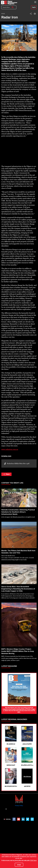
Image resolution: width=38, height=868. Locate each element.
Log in (34, 7)
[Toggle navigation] (35, 2)
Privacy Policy (19, 806)
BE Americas (11, 735)
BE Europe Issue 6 (11, 778)
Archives (27, 778)
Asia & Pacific (27, 735)
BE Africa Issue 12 (27, 756)
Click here (33, 860)
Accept (19, 865)
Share (6, 474)
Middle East (11, 756)
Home (3, 14)
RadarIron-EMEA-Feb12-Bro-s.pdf (16, 464)
